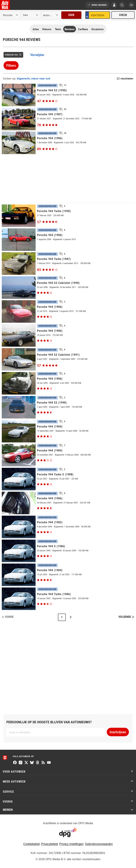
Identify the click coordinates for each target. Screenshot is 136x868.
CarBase (83, 29)
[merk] (11, 15)
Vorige (9, 617)
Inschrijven (118, 732)
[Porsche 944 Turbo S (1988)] (68, 479)
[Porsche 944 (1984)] (68, 431)
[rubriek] (51, 15)
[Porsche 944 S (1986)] (68, 551)
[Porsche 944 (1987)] (68, 119)
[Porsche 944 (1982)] (68, 527)
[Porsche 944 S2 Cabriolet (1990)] (68, 288)
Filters (11, 65)
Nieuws (47, 29)
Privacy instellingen (71, 844)
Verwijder (37, 55)
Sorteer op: (10, 78)
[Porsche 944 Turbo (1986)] (68, 599)
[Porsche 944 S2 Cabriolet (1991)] (68, 359)
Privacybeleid (49, 844)
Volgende (125, 617)
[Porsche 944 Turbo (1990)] (68, 216)
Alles (36, 29)
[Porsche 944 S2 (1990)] (68, 95)
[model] (31, 15)
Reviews (70, 29)
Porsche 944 (11, 55)
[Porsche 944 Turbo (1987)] (68, 264)
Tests (58, 29)
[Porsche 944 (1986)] (68, 143)
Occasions (97, 29)
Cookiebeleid (31, 844)
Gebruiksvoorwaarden (99, 844)
